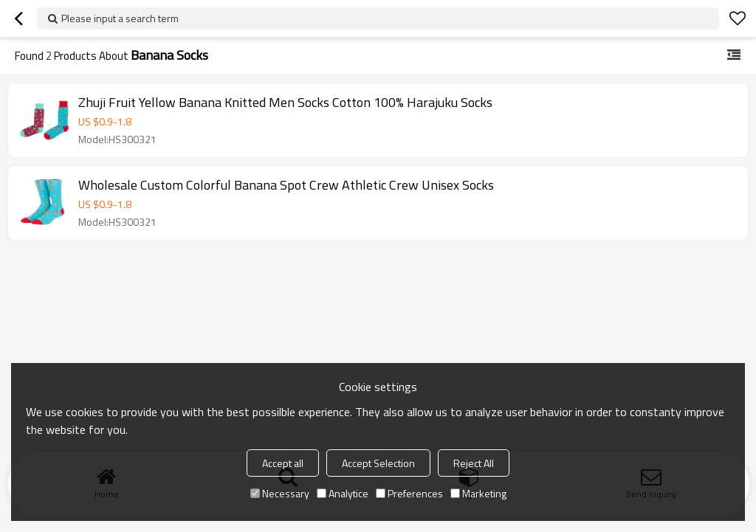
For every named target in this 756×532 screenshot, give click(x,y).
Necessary (280, 493)
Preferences (409, 493)
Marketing (478, 493)
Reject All (474, 463)
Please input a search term (120, 18)
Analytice (343, 493)
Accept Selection (378, 463)
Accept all (283, 463)
